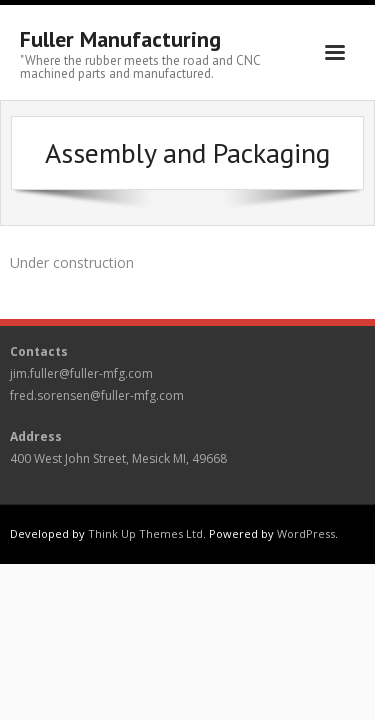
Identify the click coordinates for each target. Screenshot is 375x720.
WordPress (306, 533)
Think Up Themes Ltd (145, 533)
